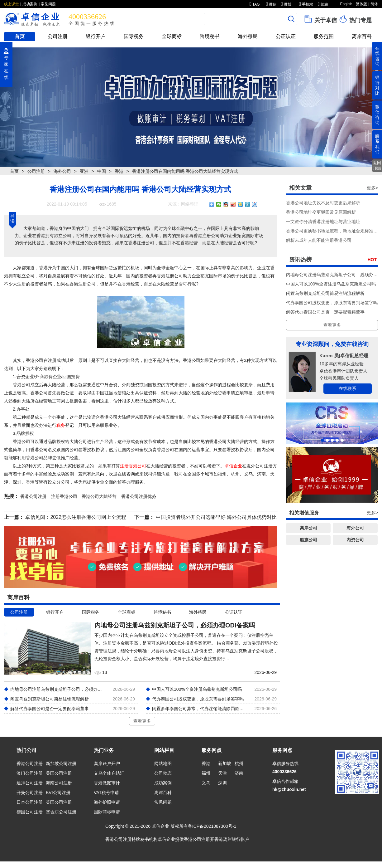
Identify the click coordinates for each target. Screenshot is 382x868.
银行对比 (377, 85)
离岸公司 (308, 528)
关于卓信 (320, 19)
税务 (61, 425)
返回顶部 (377, 166)
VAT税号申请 (106, 792)
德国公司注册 (30, 812)
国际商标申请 (107, 812)
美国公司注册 (59, 773)
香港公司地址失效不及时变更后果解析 (323, 203)
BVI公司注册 (58, 792)
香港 (119, 171)
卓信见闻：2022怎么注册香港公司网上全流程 (76, 517)
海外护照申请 (107, 802)
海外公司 (62, 171)
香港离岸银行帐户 (232, 839)
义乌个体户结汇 (109, 773)
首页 (20, 36)
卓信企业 (233, 466)
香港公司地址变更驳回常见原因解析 (321, 212)
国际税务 (134, 36)
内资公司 (355, 540)
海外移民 (248, 36)
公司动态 (163, 773)
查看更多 (142, 721)
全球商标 (172, 36)
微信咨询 (377, 115)
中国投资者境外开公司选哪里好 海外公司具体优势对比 (216, 517)
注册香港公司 (133, 466)
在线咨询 (377, 56)
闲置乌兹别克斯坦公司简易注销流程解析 (325, 293)
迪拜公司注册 (30, 783)
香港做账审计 (107, 783)
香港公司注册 (30, 763)
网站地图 (163, 763)
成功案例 (30, 4)
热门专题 (355, 19)
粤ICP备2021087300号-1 (212, 826)
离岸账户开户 (107, 763)
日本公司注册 (30, 802)
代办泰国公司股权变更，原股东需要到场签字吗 (332, 303)
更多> (372, 188)
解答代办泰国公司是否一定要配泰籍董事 (325, 312)
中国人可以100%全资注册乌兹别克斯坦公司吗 (331, 284)
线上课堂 (12, 4)
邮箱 (323, 4)
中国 (102, 171)
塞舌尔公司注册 (61, 812)
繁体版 (361, 4)
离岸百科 (362, 36)
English (346, 4)
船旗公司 (308, 540)
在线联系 (347, 388)
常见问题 (48, 4)
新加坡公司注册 (61, 763)
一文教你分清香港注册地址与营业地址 (323, 222)
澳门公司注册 (30, 773)
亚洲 (84, 171)
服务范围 (324, 36)
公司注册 (58, 36)
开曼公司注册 (30, 792)
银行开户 (96, 36)
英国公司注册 (59, 802)
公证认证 (286, 36)
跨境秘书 (210, 36)
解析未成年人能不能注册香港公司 (319, 240)
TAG (255, 4)
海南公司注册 (59, 783)
